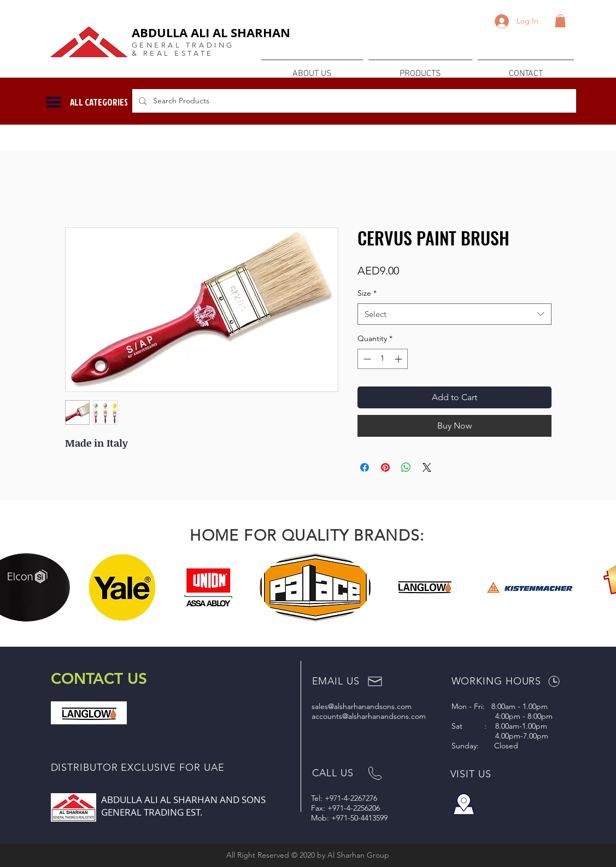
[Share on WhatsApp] (406, 467)
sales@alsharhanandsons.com (362, 706)
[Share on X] (427, 467)
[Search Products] (353, 101)
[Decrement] (366, 359)
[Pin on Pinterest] (385, 467)
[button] (560, 21)
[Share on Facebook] (365, 467)
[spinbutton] (383, 359)
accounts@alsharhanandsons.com (369, 716)
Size (367, 293)
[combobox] (454, 314)
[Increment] (399, 359)
